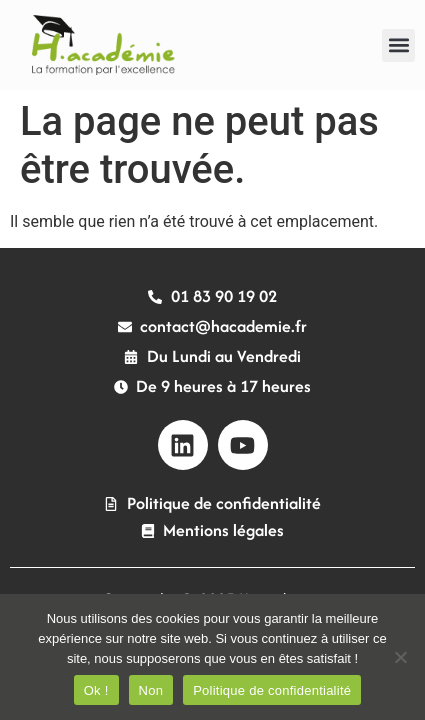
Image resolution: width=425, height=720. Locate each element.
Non (151, 690)
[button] (398, 45)
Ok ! (96, 690)
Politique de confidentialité (272, 690)
